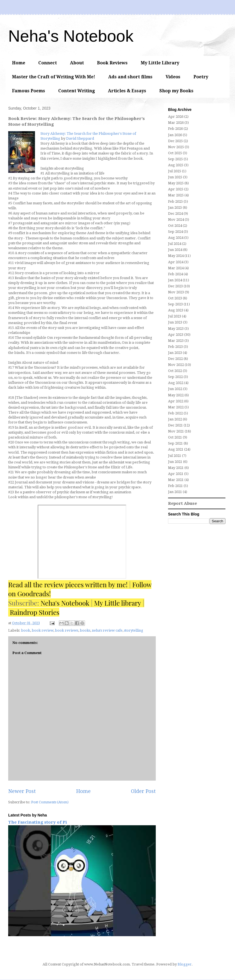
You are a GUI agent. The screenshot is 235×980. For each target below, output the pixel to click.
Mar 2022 (176, 407)
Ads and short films (130, 77)
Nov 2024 (176, 220)
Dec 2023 (175, 286)
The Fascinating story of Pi (38, 822)
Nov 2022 (176, 365)
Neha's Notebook (71, 36)
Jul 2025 (175, 171)
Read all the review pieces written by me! (68, 584)
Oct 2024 (175, 226)
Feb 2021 (175, 486)
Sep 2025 (175, 159)
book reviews (67, 630)
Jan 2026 (175, 135)
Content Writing (77, 91)
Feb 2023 (175, 347)
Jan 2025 (175, 207)
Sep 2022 (175, 377)
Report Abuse (183, 503)
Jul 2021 (175, 456)
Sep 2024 (175, 232)
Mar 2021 (176, 480)
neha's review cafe (107, 630)
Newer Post (22, 791)
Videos (173, 77)
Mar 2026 (176, 123)
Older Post (143, 791)
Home (19, 63)
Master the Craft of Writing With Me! (54, 77)
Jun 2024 (175, 250)
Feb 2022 (175, 413)
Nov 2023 (176, 292)
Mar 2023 (176, 341)
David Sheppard (80, 138)
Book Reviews (112, 63)
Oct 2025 (175, 153)
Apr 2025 (176, 189)
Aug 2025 (176, 165)
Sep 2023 (175, 304)
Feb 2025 (175, 201)
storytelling (134, 630)
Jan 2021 (175, 492)
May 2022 (176, 395)
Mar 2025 (176, 195)
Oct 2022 (175, 371)
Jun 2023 (175, 322)
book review (42, 630)
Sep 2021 (175, 443)
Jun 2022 (175, 389)
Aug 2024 (176, 238)
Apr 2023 (176, 335)
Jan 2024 (175, 280)
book (26, 630)
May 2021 (176, 468)
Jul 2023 (175, 316)
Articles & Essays (127, 91)
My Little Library (160, 63)
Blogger (185, 964)
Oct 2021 (175, 437)
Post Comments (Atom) (50, 802)
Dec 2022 (175, 359)
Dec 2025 (175, 141)
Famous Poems (29, 91)
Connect (48, 63)
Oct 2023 (175, 298)
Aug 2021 (176, 449)
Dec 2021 (175, 425)
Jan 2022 (175, 419)
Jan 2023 (175, 353)
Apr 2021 (176, 474)
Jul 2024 (175, 244)
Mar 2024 (176, 268)
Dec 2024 (175, 214)
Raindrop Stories (35, 612)
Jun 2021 (175, 462)
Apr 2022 (176, 401)
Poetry (201, 77)
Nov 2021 (176, 431)
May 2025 (176, 183)
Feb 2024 (175, 274)
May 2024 (176, 256)
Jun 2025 (175, 177)
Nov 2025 (176, 147)
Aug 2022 (176, 383)
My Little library (117, 603)
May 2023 (176, 329)
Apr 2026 (176, 117)
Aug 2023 (176, 310)
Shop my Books (176, 91)
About (77, 63)
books (85, 630)
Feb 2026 (175, 129)
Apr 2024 (176, 262)
